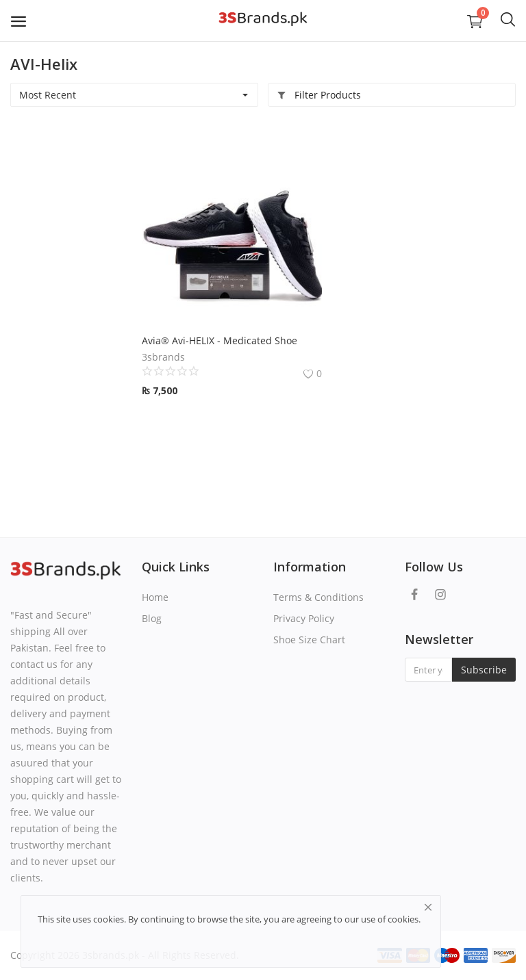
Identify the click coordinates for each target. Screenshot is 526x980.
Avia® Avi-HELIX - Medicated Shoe (220, 340)
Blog (152, 618)
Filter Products (319, 95)
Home (155, 597)
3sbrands (163, 357)
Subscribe (484, 670)
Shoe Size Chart (309, 640)
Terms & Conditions (318, 597)
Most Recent (48, 95)
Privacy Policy (304, 618)
